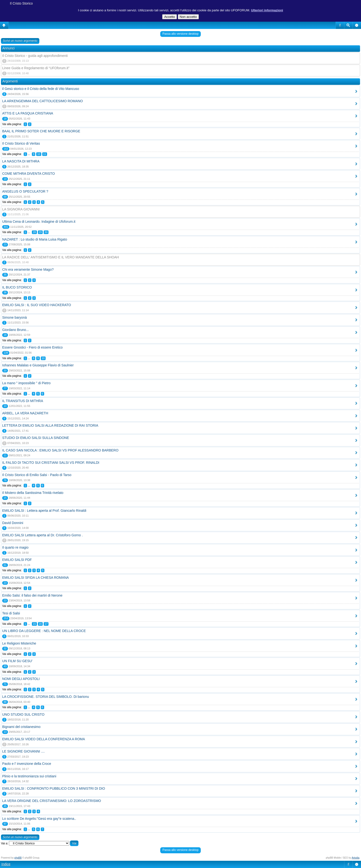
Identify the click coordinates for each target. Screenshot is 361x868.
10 (39, 154)
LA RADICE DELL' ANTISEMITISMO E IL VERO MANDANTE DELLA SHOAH (61, 257)
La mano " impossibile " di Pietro (26, 383)
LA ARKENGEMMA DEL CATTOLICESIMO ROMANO (42, 101)
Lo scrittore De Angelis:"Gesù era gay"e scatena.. (39, 819)
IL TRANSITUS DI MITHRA (23, 401)
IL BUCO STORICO (17, 287)
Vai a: (5, 843)
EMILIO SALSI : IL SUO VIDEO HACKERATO (37, 305)
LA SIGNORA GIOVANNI (21, 209)
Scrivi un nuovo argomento (20, 41)
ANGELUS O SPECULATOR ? (25, 191)
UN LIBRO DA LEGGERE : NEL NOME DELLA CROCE (44, 631)
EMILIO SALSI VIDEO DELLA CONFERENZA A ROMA (44, 739)
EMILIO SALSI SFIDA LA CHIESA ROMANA (35, 578)
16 (40, 624)
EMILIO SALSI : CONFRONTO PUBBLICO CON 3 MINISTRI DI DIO (54, 788)
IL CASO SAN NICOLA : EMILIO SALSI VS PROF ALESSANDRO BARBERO (60, 450)
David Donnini (13, 523)
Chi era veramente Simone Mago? (28, 269)
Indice (6, 864)
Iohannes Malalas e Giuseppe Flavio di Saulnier (38, 365)
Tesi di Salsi (11, 613)
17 (46, 624)
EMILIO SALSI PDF (17, 560)
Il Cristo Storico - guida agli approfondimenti (35, 56)
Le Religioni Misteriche (19, 643)
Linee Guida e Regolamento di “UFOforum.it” (36, 68)
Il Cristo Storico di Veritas (21, 143)
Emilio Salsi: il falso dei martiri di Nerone (32, 595)
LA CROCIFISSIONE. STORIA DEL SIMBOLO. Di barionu (45, 697)
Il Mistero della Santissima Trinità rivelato (33, 493)
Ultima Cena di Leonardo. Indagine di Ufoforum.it (39, 222)
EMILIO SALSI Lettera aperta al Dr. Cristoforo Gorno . (42, 535)
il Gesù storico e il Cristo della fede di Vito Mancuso (41, 89)
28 (34, 232)
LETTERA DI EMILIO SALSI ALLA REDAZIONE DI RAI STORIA (50, 425)
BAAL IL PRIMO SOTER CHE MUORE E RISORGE (41, 131)
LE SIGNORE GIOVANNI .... (23, 751)
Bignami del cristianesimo (21, 727)
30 (46, 232)
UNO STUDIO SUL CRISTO (23, 714)
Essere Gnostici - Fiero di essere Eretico (32, 347)
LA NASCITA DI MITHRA (21, 161)
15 (34, 624)
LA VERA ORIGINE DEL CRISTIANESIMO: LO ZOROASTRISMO (52, 801)
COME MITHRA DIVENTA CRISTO (28, 174)
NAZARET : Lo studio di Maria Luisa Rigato (35, 239)
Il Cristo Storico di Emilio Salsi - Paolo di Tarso (37, 475)
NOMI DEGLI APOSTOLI (21, 679)
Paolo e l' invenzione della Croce (27, 764)
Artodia (356, 858)
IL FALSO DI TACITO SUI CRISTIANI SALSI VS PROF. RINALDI (51, 463)
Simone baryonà (14, 317)
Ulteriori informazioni (267, 10)
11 (45, 154)
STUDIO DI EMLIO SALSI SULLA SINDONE (36, 438)
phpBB (18, 858)
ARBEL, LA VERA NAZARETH (25, 413)
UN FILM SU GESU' (17, 661)
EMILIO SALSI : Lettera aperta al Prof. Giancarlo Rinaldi (44, 511)
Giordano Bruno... (16, 330)
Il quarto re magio (15, 547)
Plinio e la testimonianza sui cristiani (29, 776)
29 (40, 232)
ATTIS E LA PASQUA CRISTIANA (28, 113)
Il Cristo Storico (21, 3)
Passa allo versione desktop (180, 34)
